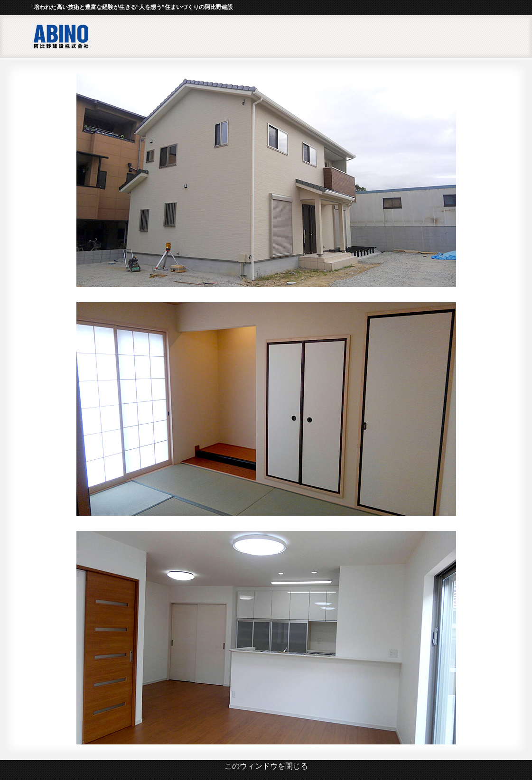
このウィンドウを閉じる (266, 766)
